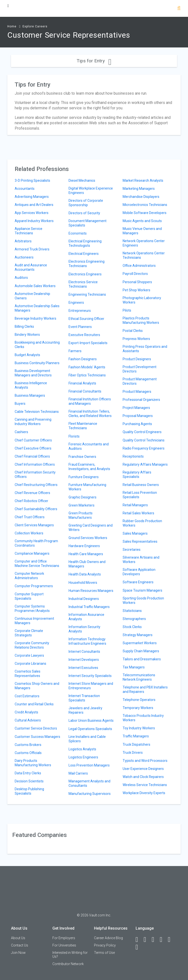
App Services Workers (32, 213)
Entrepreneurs (80, 311)
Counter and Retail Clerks (34, 704)
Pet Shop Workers (136, 290)
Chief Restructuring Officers (36, 485)
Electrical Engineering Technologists (85, 243)
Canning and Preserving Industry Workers (33, 422)
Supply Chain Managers (141, 651)
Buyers (20, 404)
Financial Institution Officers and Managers (90, 401)
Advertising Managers (32, 197)
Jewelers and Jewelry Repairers (85, 710)
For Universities (64, 945)
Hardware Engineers (84, 546)
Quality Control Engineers (142, 432)
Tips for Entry (94, 61)
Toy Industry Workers (139, 728)
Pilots (127, 310)
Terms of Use (104, 953)
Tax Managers (134, 667)
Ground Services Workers (88, 538)
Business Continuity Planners (37, 363)
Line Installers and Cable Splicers (87, 739)
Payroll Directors (135, 274)
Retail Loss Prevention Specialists (140, 495)
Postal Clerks (133, 331)
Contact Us (20, 945)
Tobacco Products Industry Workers (143, 718)
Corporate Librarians (30, 664)
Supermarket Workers (140, 643)
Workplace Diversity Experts (144, 793)
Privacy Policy (105, 945)
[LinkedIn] (147, 940)
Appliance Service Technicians (29, 231)
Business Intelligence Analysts (31, 385)
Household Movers (83, 583)
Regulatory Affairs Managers (145, 464)
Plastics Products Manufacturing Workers (141, 320)
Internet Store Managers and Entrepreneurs (91, 686)
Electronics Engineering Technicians (87, 264)
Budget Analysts (27, 355)
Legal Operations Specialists (90, 729)
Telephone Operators (139, 700)
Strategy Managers (138, 635)
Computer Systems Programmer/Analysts (32, 608)
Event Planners (80, 327)
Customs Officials (28, 753)
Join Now (18, 953)
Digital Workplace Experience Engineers (91, 191)
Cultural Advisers (28, 720)
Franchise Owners (82, 457)
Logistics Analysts (82, 749)
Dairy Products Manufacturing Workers (33, 763)
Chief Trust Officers (30, 517)
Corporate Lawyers (29, 655)
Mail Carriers (78, 773)
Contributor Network (68, 964)
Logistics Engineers (83, 757)
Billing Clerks (24, 327)
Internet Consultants (84, 652)
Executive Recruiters (84, 335)
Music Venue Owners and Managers (142, 231)
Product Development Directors (140, 369)
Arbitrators (23, 241)
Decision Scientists (29, 781)
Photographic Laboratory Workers (142, 300)
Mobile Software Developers (145, 213)
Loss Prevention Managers (89, 765)
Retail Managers (135, 505)
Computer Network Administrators (29, 576)
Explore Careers (35, 26)
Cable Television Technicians (37, 412)
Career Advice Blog (108, 938)
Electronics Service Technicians (83, 284)
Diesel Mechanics (82, 180)
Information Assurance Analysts (86, 617)
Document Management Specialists (88, 223)
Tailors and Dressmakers (142, 659)
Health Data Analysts (85, 574)
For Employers (64, 938)
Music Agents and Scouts (142, 221)
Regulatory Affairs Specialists (137, 474)
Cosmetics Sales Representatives (28, 674)
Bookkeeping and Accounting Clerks (37, 345)
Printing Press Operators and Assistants (145, 349)
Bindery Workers (27, 335)
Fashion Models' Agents (87, 367)
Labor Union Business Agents (91, 721)
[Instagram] (163, 940)
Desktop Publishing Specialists (29, 791)
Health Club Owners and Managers (87, 564)
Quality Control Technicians (144, 440)
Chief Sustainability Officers (36, 509)
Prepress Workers (136, 339)
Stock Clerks (132, 627)
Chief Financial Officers (32, 456)
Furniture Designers (84, 477)
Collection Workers (29, 533)
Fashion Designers (83, 359)
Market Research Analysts (143, 180)
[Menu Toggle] (8, 6)
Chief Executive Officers (33, 448)
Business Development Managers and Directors (33, 373)
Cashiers (21, 432)
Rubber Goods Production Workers (142, 523)
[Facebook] (139, 940)
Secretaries (132, 550)
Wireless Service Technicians (145, 785)
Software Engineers (138, 582)
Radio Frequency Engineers (144, 448)
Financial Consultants (85, 391)
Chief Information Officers (35, 464)
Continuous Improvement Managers (34, 621)
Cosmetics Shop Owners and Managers (37, 686)
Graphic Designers (82, 497)
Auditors (21, 278)
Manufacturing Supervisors (90, 794)
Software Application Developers (139, 572)
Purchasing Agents (137, 424)
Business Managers (30, 395)
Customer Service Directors (36, 728)
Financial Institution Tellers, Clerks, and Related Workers (90, 414)
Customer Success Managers (37, 737)
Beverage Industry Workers (35, 318)
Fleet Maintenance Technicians (83, 426)
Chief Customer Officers (33, 440)
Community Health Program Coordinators (36, 543)
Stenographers (134, 619)
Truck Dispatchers (136, 744)
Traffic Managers (136, 736)
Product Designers (137, 359)
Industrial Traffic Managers (89, 607)
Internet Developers (84, 660)
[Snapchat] (139, 947)
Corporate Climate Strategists (29, 633)
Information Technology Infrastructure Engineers (87, 641)
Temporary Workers (138, 708)
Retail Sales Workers (138, 513)
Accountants (25, 189)
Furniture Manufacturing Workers (87, 487)
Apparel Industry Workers (34, 221)
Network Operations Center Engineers (144, 243)
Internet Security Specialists (90, 676)
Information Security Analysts (84, 629)
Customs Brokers (28, 745)
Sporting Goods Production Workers (143, 600)
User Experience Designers (143, 769)
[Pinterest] (171, 940)
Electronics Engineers (85, 274)
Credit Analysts (26, 712)
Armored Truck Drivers (32, 249)
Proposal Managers (138, 416)
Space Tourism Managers (142, 590)
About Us (18, 938)
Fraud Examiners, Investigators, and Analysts (89, 467)
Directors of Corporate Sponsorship (86, 203)
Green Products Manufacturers (81, 515)
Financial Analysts (82, 383)
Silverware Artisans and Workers (141, 560)
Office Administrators (139, 266)
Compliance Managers (32, 553)
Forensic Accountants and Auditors (89, 446)
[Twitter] (155, 940)
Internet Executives (83, 668)
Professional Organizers (141, 400)
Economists (78, 233)
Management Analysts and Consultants (89, 783)
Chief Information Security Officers (35, 474)
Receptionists (133, 456)
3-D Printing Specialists (32, 180)
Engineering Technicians (87, 294)
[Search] (179, 9)
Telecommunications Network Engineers (139, 677)
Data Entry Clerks (28, 773)
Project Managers (136, 408)
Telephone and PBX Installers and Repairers (145, 689)
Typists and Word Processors (145, 761)
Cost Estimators (27, 696)
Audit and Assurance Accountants (31, 267)
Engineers (76, 303)
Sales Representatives (140, 541)
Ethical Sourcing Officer (86, 319)
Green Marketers (82, 505)
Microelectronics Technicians (145, 205)
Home (12, 26)
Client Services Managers (34, 525)
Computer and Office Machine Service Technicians (37, 563)
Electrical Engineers (84, 254)
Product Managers (137, 392)
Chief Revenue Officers (32, 493)
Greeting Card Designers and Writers (91, 528)
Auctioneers (24, 257)
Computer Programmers (34, 586)
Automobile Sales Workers (35, 286)
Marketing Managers (139, 189)
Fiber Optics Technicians (87, 375)
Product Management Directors (140, 381)
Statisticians (132, 611)
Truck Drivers (133, 753)
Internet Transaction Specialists (84, 698)
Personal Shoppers (137, 282)
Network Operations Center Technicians (144, 255)
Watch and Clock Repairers (143, 777)
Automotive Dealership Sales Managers (37, 308)
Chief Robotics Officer (31, 501)
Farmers (75, 351)
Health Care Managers (86, 554)
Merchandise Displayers (141, 197)
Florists (74, 436)
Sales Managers (135, 533)
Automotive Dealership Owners (32, 296)
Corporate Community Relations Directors (32, 645)
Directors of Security (84, 213)
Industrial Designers (84, 599)
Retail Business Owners (141, 485)
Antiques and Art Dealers (34, 205)
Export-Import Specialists (88, 343)
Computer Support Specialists (29, 596)
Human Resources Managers (91, 591)
